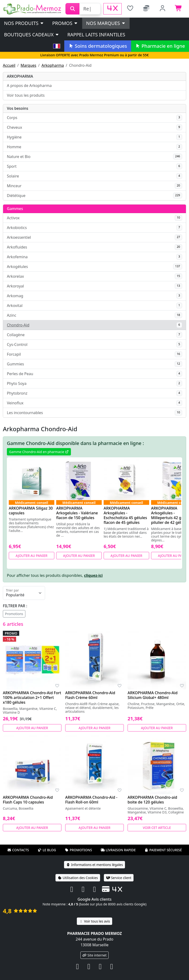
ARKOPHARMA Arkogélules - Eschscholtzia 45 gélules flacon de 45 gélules (125, 515)
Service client (119, 878)
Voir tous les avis (94, 921)
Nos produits (24, 23)
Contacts (18, 850)
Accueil (9, 65)
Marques (28, 65)
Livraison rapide (118, 850)
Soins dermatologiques (98, 46)
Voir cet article (157, 828)
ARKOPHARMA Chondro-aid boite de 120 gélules (152, 800)
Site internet (95, 955)
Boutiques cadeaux (32, 35)
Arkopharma (53, 65)
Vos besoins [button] (18, 108)
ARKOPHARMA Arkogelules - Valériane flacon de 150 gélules (77, 513)
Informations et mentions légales (94, 865)
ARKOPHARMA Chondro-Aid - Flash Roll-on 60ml (91, 800)
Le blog (47, 850)
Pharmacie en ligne (160, 46)
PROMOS (65, 23)
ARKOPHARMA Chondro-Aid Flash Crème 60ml (90, 695)
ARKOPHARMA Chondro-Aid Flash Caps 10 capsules (28, 800)
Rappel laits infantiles (96, 35)
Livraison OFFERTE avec (94, 55)
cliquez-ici (93, 575)
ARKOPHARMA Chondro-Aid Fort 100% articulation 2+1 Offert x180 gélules (32, 698)
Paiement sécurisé (163, 850)
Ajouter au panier (32, 556)
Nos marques (106, 23)
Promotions (14, 614)
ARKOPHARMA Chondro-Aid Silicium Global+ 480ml (153, 695)
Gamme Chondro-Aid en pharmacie (39, 452)
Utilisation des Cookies (78, 878)
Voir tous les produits (26, 95)
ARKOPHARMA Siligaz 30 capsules (31, 511)
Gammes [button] (15, 209)
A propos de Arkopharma (29, 86)
